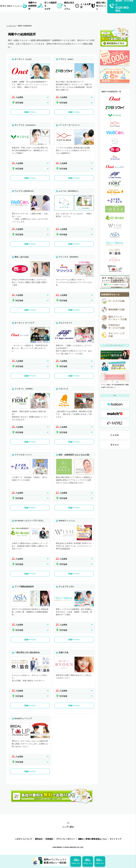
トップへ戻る (68, 825)
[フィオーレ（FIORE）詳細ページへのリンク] (115, 184)
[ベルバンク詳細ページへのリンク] (115, 192)
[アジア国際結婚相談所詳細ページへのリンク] (115, 235)
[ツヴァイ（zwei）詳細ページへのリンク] (115, 107)
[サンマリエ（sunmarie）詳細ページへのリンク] (115, 116)
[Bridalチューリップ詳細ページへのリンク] (115, 269)
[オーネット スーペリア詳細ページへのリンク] (115, 167)
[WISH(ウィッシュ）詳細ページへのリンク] (115, 226)
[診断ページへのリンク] (115, 84)
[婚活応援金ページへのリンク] (115, 66)
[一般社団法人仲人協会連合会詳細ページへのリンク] (115, 252)
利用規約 (49, 839)
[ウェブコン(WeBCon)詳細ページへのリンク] (115, 133)
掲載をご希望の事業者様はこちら (92, 839)
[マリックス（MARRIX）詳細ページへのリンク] (115, 158)
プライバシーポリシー (66, 839)
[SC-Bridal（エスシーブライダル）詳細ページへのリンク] (115, 218)
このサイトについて (23, 839)
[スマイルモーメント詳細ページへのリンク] (115, 201)
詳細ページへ (30, 112)
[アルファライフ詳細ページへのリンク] (115, 175)
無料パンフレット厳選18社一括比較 (54, 861)
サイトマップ (115, 839)
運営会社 (115, 445)
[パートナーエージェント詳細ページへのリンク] (115, 124)
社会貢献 (115, 435)
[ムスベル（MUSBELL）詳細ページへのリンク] (115, 141)
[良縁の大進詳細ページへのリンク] (115, 260)
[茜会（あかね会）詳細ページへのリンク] (115, 150)
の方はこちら (76, 861)
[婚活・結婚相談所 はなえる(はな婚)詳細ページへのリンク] (115, 209)
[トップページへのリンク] (12, 6)
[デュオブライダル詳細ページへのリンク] (115, 243)
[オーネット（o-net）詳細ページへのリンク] (115, 99)
